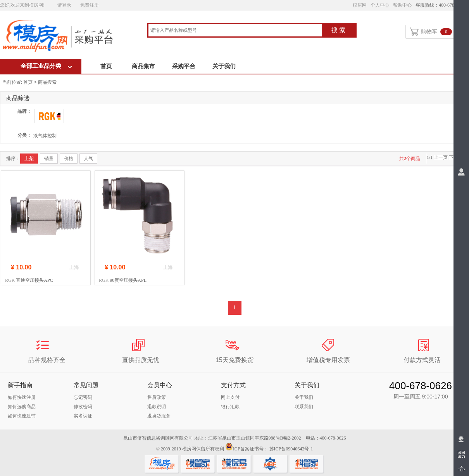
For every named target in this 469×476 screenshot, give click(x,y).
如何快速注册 (22, 397)
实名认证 (83, 416)
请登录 (64, 5)
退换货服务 (159, 416)
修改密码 (83, 407)
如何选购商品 (22, 407)
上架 (29, 159)
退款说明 (157, 407)
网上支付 (230, 397)
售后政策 (157, 397)
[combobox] (235, 31)
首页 (106, 66)
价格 (69, 159)
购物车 (431, 32)
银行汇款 (230, 407)
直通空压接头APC (34, 280)
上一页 (441, 157)
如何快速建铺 (22, 416)
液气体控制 (45, 136)
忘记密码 (83, 397)
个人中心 (380, 5)
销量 (49, 159)
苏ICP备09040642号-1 (291, 449)
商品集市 (143, 66)
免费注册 (90, 5)
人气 (88, 159)
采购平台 (184, 66)
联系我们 (304, 407)
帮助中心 (402, 5)
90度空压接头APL (128, 280)
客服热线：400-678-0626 (440, 5)
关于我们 (224, 66)
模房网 (360, 5)
